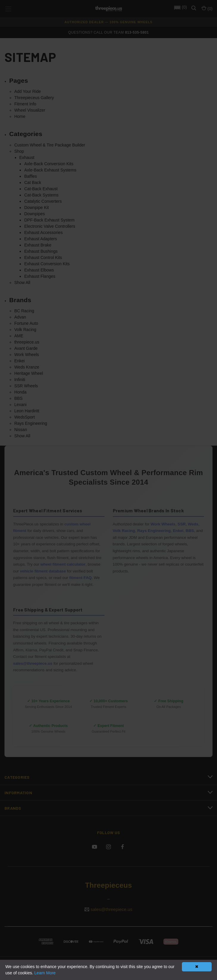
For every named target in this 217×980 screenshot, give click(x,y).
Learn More (45, 973)
